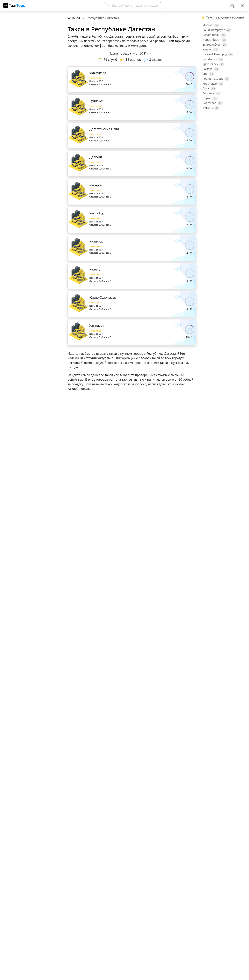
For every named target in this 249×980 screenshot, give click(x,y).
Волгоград (213, 103)
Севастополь (214, 35)
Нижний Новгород (218, 54)
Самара (211, 69)
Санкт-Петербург (217, 30)
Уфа (208, 74)
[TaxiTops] (14, 5)
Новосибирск (215, 40)
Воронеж (212, 93)
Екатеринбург (215, 45)
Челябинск (213, 59)
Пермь (210, 98)
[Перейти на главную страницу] (74, 18)
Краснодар (213, 84)
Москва (211, 25)
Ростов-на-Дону (216, 79)
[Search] (133, 6)
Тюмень (211, 108)
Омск (209, 88)
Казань (210, 49)
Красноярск (213, 64)
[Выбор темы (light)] (243, 5)
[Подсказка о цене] (149, 53)
